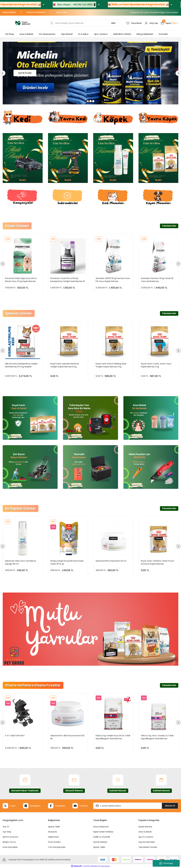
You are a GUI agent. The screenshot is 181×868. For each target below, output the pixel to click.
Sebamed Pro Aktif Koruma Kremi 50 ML (67, 737)
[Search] (83, 23)
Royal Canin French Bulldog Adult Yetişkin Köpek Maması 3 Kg (111, 365)
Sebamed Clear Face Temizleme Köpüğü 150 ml (21, 562)
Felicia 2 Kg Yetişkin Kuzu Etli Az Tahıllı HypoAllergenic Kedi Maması (113, 737)
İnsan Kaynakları (10, 847)
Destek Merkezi (100, 842)
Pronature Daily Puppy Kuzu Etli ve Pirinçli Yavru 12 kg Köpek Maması (21, 280)
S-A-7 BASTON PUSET (15, 735)
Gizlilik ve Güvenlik (102, 837)
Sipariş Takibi (54, 827)
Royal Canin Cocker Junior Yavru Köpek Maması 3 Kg (156, 365)
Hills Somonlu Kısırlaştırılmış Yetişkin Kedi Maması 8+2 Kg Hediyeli (21, 365)
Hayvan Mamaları (147, 842)
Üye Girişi (7, 832)
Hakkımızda (53, 837)
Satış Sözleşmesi (101, 827)
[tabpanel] (90, 73)
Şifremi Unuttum (11, 837)
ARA (113, 23)
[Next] (178, 73)
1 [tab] (88, 101)
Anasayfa (52, 832)
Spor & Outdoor (146, 837)
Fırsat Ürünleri (54, 842)
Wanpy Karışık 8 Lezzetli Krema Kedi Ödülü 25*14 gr (67, 562)
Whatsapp (166, 863)
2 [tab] (90, 101)
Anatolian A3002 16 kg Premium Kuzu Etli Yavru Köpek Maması (113, 280)
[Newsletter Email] (136, 806)
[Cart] (169, 23)
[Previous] (3, 73)
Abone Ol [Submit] (170, 806)
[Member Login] (151, 23)
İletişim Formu (9, 842)
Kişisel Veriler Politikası (103, 832)
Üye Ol (6, 827)
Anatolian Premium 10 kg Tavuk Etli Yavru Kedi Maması (157, 280)
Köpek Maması (145, 827)
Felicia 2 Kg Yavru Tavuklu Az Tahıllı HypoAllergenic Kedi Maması (157, 737)
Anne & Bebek (145, 832)
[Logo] (23, 23)
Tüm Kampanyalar (57, 847)
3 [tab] (93, 101)
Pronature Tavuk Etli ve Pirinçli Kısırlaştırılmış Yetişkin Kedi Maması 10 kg (68, 280)
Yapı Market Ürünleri (148, 847)
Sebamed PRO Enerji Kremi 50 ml (111, 561)
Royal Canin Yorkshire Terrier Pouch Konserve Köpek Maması (158, 562)
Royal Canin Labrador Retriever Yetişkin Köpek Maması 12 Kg (65, 365)
